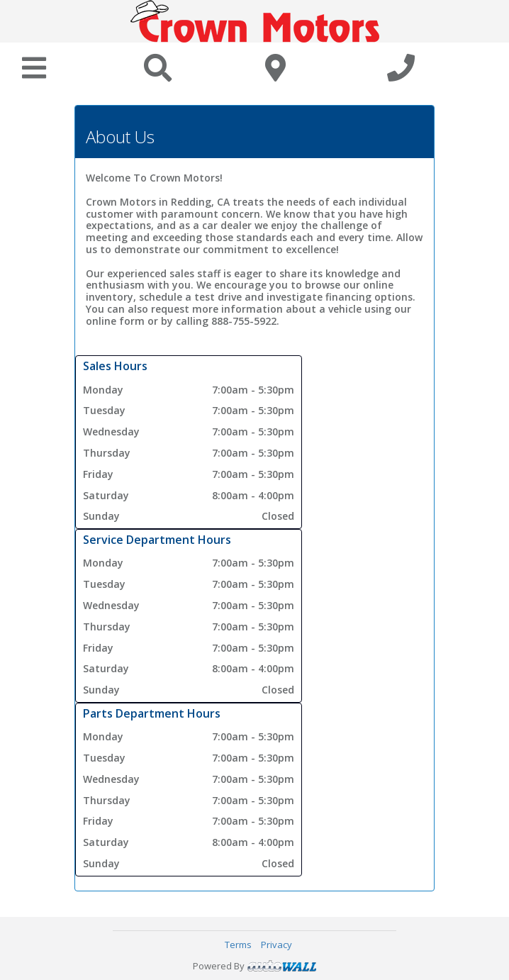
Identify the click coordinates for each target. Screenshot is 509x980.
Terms (238, 945)
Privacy (276, 945)
